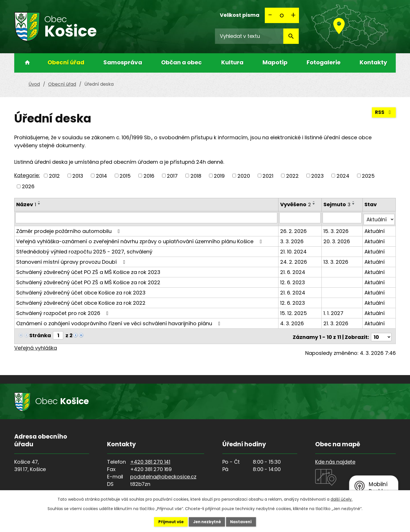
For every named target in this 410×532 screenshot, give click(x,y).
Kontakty (373, 62)
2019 (219, 176)
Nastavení (247, 521)
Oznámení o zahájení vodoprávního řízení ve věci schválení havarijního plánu (119, 321)
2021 (268, 176)
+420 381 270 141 (150, 458)
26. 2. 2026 (294, 229)
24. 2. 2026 (294, 260)
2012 (54, 176)
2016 (149, 176)
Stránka (40, 333)
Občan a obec (182, 62)
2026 (28, 186)
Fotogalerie (324, 62)
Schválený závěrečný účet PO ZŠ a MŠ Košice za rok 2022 (88, 280)
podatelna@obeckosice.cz (163, 473)
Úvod (26, 63)
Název (26, 204)
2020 (244, 176)
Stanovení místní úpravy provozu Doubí (72, 260)
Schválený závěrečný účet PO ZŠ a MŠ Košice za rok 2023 (88, 270)
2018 (196, 176)
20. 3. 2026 (337, 239)
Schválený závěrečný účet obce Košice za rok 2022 (81, 301)
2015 (125, 176)
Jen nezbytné (207, 521)
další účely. (342, 499)
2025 (368, 176)
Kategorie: (27, 175)
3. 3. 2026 (292, 239)
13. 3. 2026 (336, 260)
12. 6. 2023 (293, 280)
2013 (78, 176)
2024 (343, 176)
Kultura (232, 62)
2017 (172, 176)
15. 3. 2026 (337, 229)
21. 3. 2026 (336, 321)
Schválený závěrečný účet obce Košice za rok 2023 (81, 291)
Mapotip (275, 62)
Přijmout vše (166, 521)
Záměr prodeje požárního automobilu (69, 229)
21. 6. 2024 (293, 270)
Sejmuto (338, 204)
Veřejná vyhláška (36, 344)
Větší (293, 15)
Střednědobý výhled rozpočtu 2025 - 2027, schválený (84, 250)
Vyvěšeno (296, 204)
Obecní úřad (66, 62)
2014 (102, 176)
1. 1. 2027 (334, 311)
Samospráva (123, 62)
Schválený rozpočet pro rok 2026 (63, 311)
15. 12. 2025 (294, 311)
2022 (292, 176)
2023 (317, 176)
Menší (270, 15)
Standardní (282, 15)
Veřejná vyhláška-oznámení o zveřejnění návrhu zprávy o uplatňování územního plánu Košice (140, 239)
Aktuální (375, 229)
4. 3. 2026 (293, 321)
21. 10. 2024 (294, 250)
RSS (384, 114)
